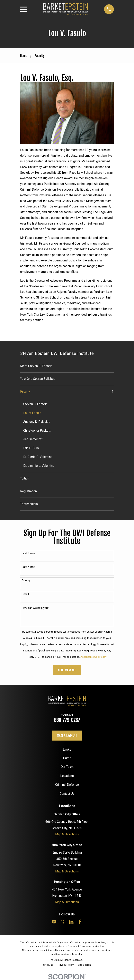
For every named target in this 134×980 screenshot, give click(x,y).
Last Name (29, 567)
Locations (67, 776)
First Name (29, 553)
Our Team (67, 767)
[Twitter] (63, 922)
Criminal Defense (67, 785)
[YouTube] (54, 922)
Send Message (67, 670)
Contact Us (67, 794)
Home (67, 758)
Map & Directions (67, 834)
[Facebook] (80, 922)
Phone (26, 581)
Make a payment (67, 735)
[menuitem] (67, 366)
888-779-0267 (67, 720)
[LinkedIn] (71, 922)
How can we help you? (36, 608)
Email (25, 594)
